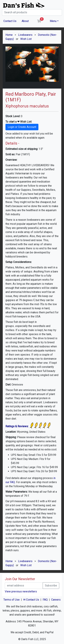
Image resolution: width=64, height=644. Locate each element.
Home (9, 35)
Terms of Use (12, 600)
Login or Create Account (22, 127)
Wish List (26, 39)
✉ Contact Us (31, 600)
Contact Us (10, 21)
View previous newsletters (21, 591)
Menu (53, 21)
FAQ (45, 600)
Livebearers (25, 35)
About (25, 21)
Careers (56, 600)
